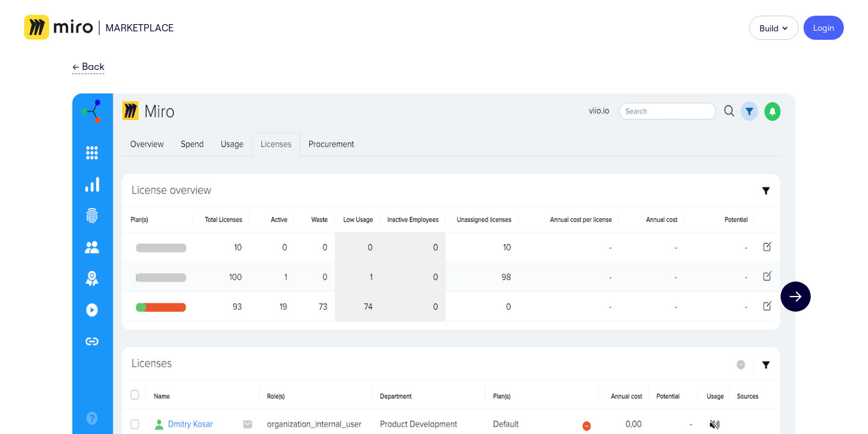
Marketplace (140, 28)
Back (88, 67)
